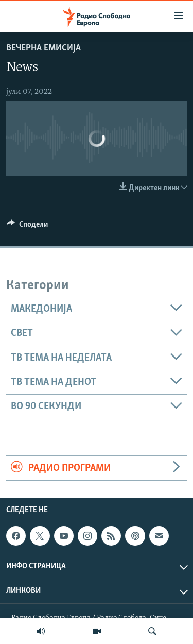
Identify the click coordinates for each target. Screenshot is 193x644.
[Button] (27, 227)
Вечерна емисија (43, 48)
